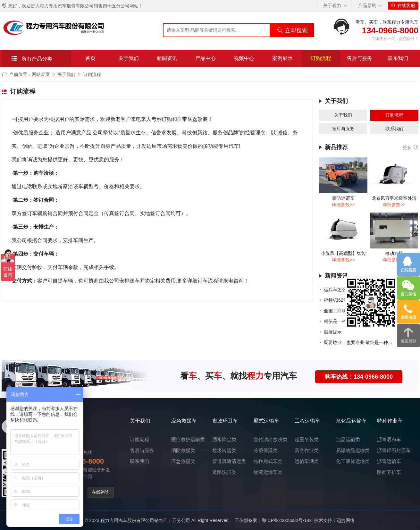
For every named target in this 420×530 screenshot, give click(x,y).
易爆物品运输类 (353, 450)
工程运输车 (307, 421)
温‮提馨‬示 (333, 332)
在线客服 (403, 5)
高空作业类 (307, 450)
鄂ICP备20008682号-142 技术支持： (299, 520)
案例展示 (282, 58)
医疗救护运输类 (188, 439)
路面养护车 (389, 472)
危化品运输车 (351, 421)
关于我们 (129, 58)
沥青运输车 (389, 461)
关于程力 (335, 6)
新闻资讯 (167, 58)
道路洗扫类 (224, 472)
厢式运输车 (266, 421)
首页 (90, 58)
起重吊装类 (307, 439)
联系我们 (398, 58)
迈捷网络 (346, 520)
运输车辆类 (307, 461)
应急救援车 (184, 421)
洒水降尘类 (224, 439)
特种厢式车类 (268, 461)
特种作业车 (390, 421)
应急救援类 (183, 461)
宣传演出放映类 (270, 439)
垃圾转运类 (224, 450)
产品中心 (206, 58)
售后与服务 (359, 58)
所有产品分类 (32, 59)
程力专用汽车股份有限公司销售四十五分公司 (145, 520)
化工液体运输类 (353, 461)
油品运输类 (348, 439)
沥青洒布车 (389, 439)
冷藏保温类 (266, 450)
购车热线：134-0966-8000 (359, 377)
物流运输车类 (268, 472)
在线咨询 (101, 492)
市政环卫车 (225, 421)
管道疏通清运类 (229, 461)
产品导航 (370, 6)
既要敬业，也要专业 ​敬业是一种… (358, 342)
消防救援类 (183, 450)
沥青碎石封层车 (394, 450)
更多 (411, 148)
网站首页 (41, 74)
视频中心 (244, 58)
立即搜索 (292, 30)
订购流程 (321, 58)
